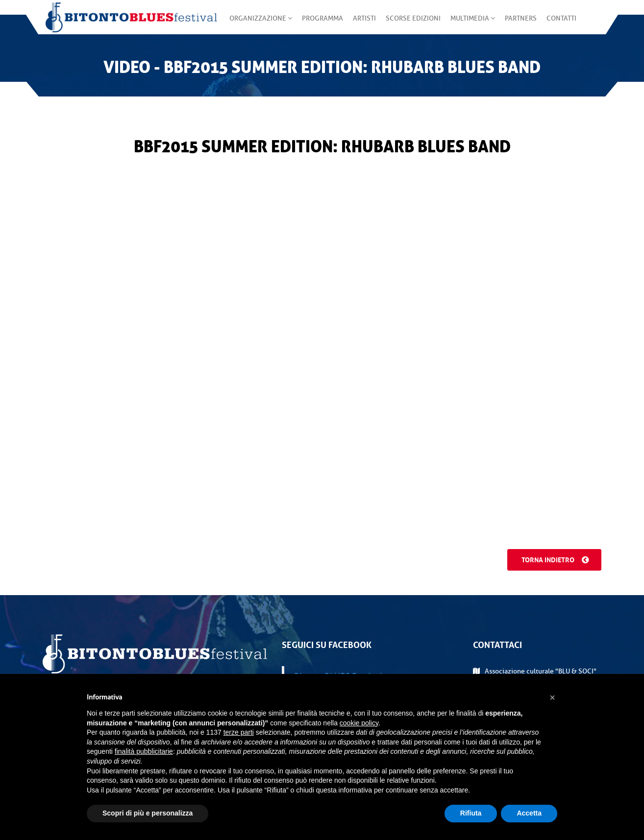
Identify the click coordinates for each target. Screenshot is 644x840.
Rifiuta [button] (471, 813)
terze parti (239, 732)
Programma (320, 24)
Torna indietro (552, 560)
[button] (552, 697)
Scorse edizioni (410, 24)
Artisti (361, 24)
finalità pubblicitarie (144, 751)
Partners (518, 24)
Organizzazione (258, 24)
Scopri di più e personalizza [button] (148, 813)
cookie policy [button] (359, 723)
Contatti (558, 24)
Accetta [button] (529, 813)
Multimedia (470, 24)
